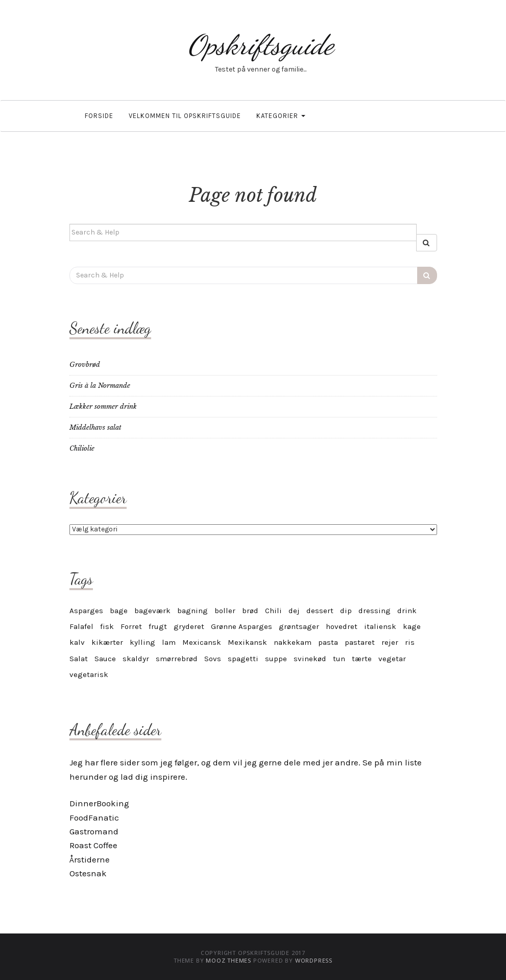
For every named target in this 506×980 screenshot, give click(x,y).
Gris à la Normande (100, 386)
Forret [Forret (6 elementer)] (131, 626)
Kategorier (281, 116)
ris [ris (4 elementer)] (410, 642)
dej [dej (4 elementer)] (294, 611)
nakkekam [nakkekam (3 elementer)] (293, 642)
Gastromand (94, 831)
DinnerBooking (99, 803)
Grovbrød (85, 365)
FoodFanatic (94, 818)
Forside (99, 116)
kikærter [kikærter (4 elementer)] (107, 642)
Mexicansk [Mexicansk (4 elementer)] (202, 642)
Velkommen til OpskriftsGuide (185, 116)
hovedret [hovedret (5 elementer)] (342, 626)
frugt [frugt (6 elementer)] (158, 626)
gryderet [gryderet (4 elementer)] (189, 626)
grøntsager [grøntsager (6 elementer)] (299, 626)
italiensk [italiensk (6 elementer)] (380, 626)
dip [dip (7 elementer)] (346, 611)
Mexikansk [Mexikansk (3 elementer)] (247, 642)
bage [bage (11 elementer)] (119, 611)
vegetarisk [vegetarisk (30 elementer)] (89, 674)
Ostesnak (88, 873)
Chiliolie (82, 448)
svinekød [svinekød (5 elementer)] (310, 659)
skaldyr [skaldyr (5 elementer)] (136, 659)
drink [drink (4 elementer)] (407, 611)
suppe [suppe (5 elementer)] (276, 659)
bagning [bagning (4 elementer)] (192, 611)
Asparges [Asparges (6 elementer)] (86, 611)
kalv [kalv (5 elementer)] (77, 642)
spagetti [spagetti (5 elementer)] (243, 659)
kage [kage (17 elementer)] (412, 626)
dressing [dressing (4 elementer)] (375, 611)
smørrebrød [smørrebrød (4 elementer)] (177, 659)
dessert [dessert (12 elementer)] (320, 611)
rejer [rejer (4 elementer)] (390, 642)
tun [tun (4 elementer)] (339, 659)
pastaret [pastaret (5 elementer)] (360, 642)
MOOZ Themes (228, 960)
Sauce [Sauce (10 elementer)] (105, 659)
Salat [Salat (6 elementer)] (79, 659)
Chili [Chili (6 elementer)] (273, 611)
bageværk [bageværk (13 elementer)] (152, 611)
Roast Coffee (93, 845)
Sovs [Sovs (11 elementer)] (213, 659)
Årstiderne (90, 859)
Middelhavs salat (95, 427)
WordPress (314, 960)
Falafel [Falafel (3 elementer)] (81, 626)
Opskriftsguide (261, 45)
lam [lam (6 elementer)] (169, 642)
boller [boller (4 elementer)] (225, 611)
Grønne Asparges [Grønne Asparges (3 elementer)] (242, 626)
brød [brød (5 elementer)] (250, 611)
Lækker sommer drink (103, 406)
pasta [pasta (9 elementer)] (328, 642)
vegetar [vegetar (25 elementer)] (392, 659)
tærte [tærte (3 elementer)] (362, 659)
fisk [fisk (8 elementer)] (107, 626)
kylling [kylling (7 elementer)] (142, 642)
